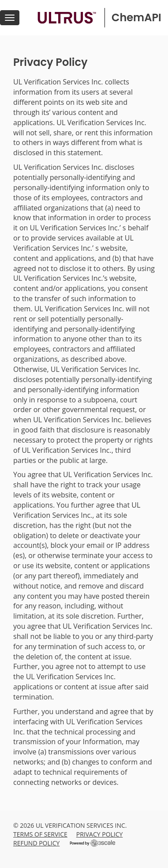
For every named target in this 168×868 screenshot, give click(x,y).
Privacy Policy (100, 834)
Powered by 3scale (92, 843)
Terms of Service (40, 834)
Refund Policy (36, 843)
